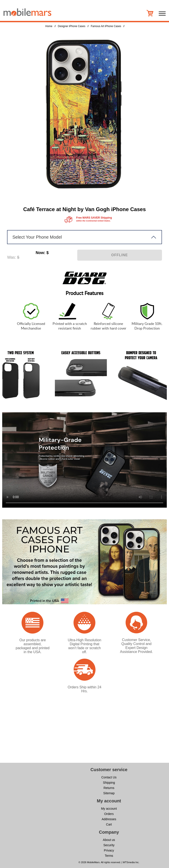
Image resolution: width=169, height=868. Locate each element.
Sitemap (109, 793)
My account (109, 809)
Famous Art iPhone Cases (106, 26)
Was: (11, 257)
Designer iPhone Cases (72, 26)
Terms (109, 856)
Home (49, 26)
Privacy (109, 850)
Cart (109, 824)
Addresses (109, 819)
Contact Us (109, 777)
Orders (109, 814)
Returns (109, 788)
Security (109, 845)
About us (109, 840)
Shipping (109, 783)
